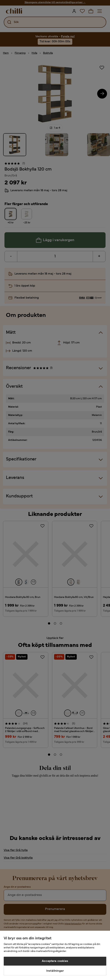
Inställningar (55, 971)
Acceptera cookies (55, 961)
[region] (55, 955)
